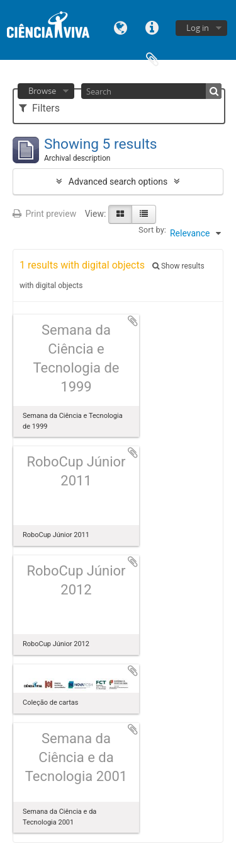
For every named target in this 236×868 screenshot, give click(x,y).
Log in (198, 28)
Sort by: (152, 230)
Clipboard (152, 58)
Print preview (44, 214)
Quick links (152, 27)
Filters (39, 108)
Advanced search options (118, 182)
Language (121, 27)
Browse (42, 91)
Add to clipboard (133, 321)
